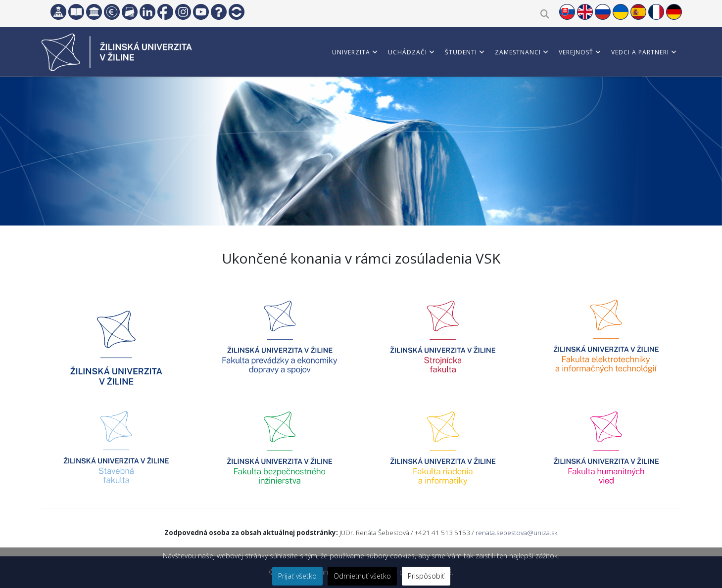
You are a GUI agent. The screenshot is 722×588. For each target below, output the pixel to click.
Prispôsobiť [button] (426, 576)
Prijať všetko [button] (297, 576)
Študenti (461, 52)
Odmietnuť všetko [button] (362, 576)
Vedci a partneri (640, 52)
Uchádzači (408, 52)
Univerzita (351, 52)
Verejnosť (576, 52)
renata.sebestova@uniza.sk (517, 533)
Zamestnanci (518, 52)
